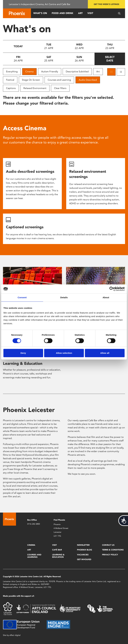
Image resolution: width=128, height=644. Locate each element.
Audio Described (88, 80)
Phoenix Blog (85, 550)
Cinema (29, 72)
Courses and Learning (59, 80)
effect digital (15, 635)
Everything (12, 72)
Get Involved (84, 559)
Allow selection (64, 353)
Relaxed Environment (35, 88)
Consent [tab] (22, 297)
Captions (11, 88)
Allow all (105, 353)
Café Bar (57, 550)
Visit (90, 13)
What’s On (40, 13)
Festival (10, 80)
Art (80, 13)
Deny (23, 353)
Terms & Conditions (113, 550)
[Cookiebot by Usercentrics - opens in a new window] (112, 289)
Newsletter (83, 545)
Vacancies (83, 555)
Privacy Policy (110, 555)
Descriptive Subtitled (77, 72)
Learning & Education (23, 363)
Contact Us (108, 545)
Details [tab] (64, 297)
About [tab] (106, 297)
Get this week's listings (106, 4)
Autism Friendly (50, 72)
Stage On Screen (31, 80)
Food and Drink (63, 13)
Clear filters (60, 88)
